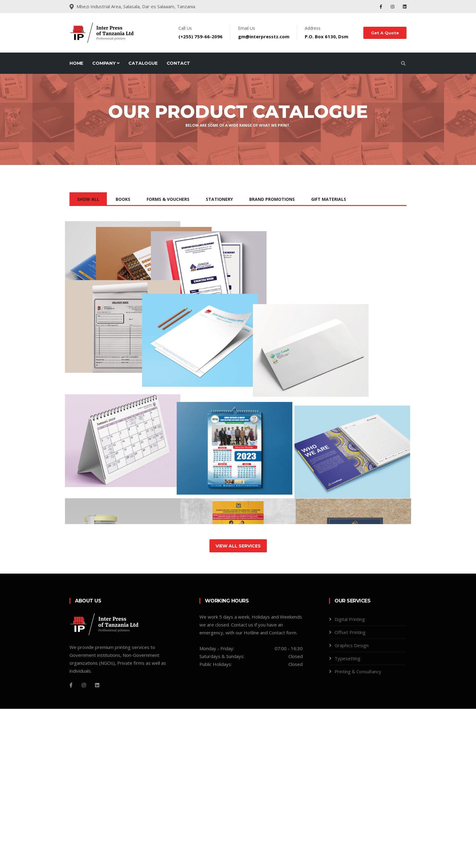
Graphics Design (352, 805)
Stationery (219, 199)
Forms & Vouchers (168, 199)
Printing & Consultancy (358, 831)
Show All (88, 199)
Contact (178, 63)
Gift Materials (329, 199)
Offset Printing (350, 791)
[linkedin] (97, 844)
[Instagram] (84, 844)
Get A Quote (385, 33)
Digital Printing (350, 778)
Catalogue (143, 63)
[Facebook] (71, 844)
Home (76, 63)
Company (106, 63)
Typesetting (347, 818)
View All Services (238, 705)
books (123, 199)
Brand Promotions (272, 199)
